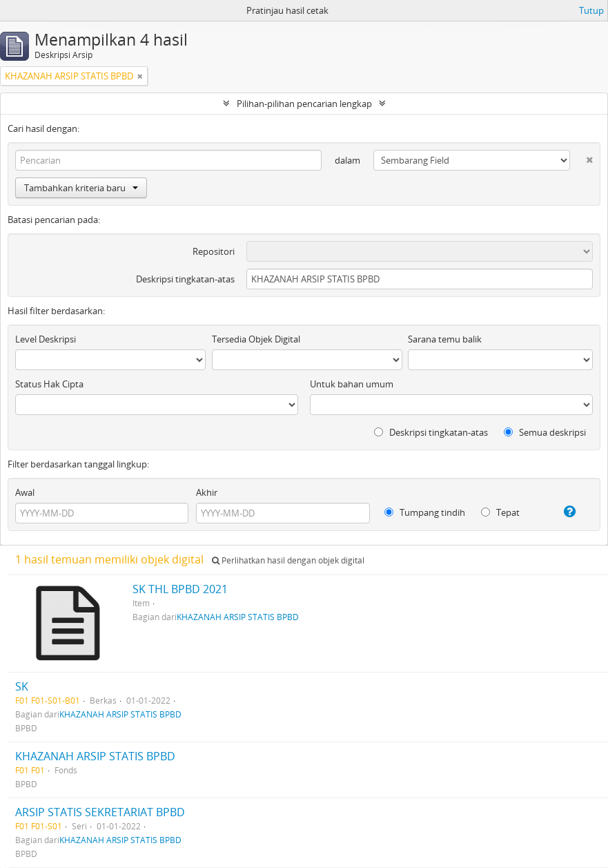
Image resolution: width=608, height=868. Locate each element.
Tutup (591, 10)
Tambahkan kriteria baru (81, 188)
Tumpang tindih (425, 512)
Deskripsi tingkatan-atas (185, 279)
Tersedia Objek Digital (256, 339)
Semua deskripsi (545, 432)
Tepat (500, 512)
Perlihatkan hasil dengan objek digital (288, 560)
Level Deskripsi (46, 339)
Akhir (207, 492)
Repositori (214, 251)
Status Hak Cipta (49, 384)
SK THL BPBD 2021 (180, 589)
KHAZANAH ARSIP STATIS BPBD (238, 617)
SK (22, 686)
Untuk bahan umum (352, 384)
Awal (25, 492)
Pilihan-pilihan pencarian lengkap (304, 104)
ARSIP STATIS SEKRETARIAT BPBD (100, 812)
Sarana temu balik (445, 339)
